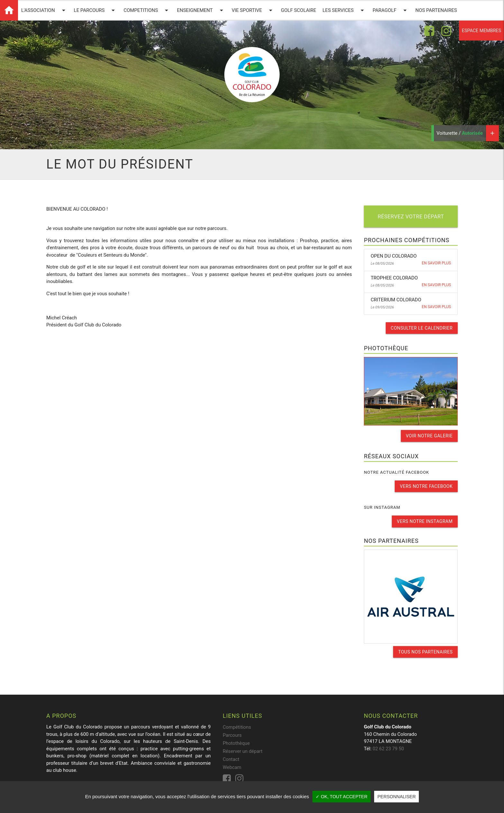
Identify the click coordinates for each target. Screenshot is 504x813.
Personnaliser (396, 797)
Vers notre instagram (425, 521)
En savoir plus (436, 263)
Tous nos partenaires (425, 651)
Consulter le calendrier (422, 328)
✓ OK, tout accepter (342, 797)
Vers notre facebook (426, 486)
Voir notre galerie (429, 436)
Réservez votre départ (411, 217)
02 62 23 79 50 (388, 748)
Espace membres (480, 31)
